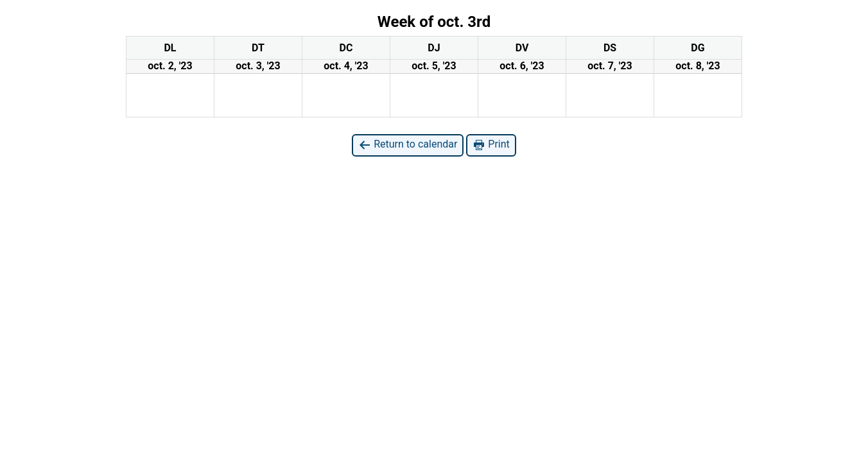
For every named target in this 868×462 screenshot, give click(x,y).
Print (491, 145)
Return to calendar (408, 145)
